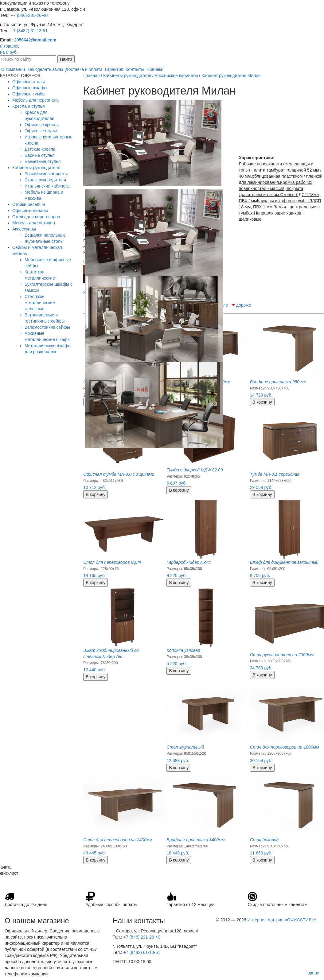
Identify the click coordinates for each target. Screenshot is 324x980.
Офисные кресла (42, 125)
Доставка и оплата (84, 69)
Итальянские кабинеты (47, 186)
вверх (313, 973)
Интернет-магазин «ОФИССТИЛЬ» (282, 920)
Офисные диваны (30, 211)
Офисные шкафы (30, 88)
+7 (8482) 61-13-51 (29, 31)
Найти (66, 59)
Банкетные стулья (43, 161)
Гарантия (114, 69)
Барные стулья (40, 155)
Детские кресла (40, 149)
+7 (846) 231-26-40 (29, 15)
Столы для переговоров (36, 217)
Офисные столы (29, 82)
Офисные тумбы (29, 94)
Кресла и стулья (29, 106)
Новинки (155, 69)
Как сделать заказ (45, 69)
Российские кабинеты (46, 174)
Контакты (135, 69)
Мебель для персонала (35, 100)
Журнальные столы (44, 241)
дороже (244, 305)
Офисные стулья (41, 131)
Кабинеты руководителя (36, 168)
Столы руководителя (45, 180)
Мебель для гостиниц (34, 223)
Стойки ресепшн (29, 204)
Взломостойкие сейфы (47, 327)
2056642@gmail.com (35, 40)
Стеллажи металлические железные (40, 303)
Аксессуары (24, 229)
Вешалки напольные (45, 235)
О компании (13, 69)
